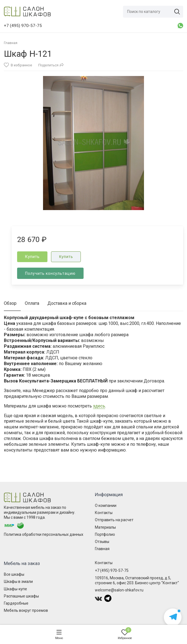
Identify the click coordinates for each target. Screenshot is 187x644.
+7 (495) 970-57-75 (112, 570)
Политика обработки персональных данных (44, 534)
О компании (106, 506)
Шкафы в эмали (18, 581)
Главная (102, 549)
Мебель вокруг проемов (26, 610)
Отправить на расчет (114, 520)
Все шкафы (14, 574)
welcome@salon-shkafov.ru (119, 590)
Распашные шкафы (21, 596)
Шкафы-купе (15, 589)
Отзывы (102, 542)
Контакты (104, 513)
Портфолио (105, 534)
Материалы (105, 527)
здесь (99, 406)
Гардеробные (16, 603)
